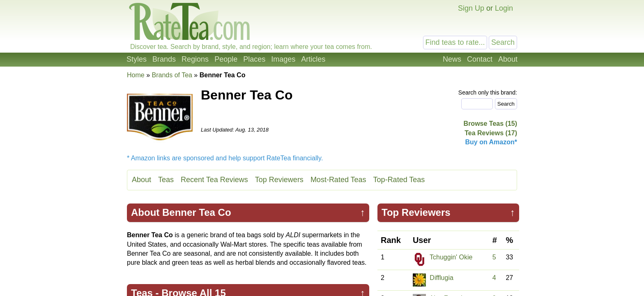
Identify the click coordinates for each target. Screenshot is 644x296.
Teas (166, 180)
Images (283, 59)
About (508, 59)
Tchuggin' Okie (451, 257)
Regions (195, 59)
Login (504, 8)
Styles (137, 59)
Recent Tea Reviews (214, 180)
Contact (480, 59)
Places (254, 59)
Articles (313, 59)
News (452, 59)
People (226, 59)
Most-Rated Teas (338, 180)
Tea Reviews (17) (491, 133)
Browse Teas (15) (490, 124)
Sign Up (471, 8)
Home (136, 75)
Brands (164, 59)
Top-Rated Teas (399, 180)
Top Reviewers (279, 180)
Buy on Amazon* (491, 142)
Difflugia (442, 278)
